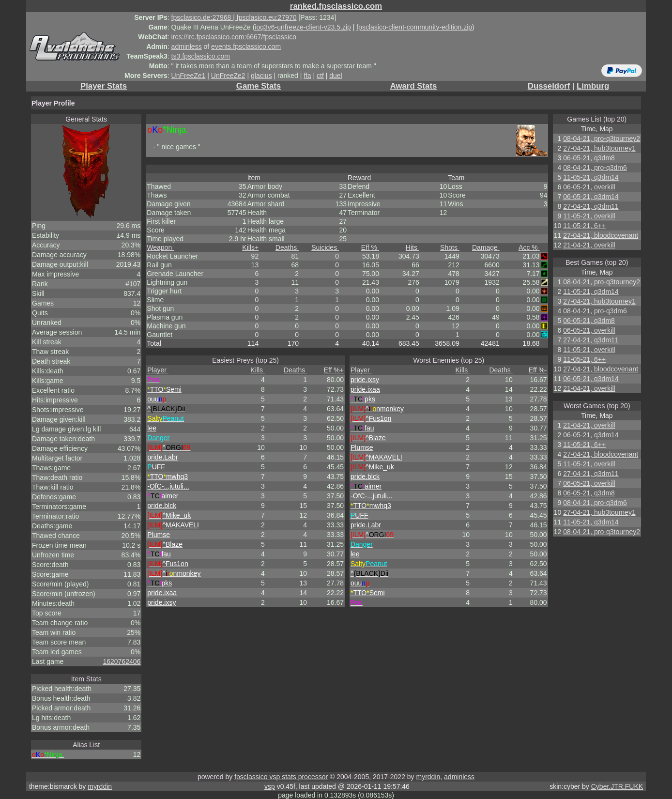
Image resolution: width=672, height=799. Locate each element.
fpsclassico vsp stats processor (281, 777)
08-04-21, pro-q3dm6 (595, 168)
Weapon (160, 247)
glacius (261, 76)
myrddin (428, 777)
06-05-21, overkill (589, 187)
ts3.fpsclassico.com (201, 56)
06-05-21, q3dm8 (589, 158)
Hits (412, 247)
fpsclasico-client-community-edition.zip (414, 27)
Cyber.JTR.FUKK (617, 786)
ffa (307, 76)
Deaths (287, 247)
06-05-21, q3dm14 (591, 197)
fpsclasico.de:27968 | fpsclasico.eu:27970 (234, 17)
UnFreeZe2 (228, 76)
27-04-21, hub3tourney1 (599, 148)
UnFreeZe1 (189, 76)
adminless (187, 46)
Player (158, 370)
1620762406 (122, 661)
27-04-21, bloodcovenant (601, 235)
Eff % (370, 247)
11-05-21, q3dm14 (591, 177)
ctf (320, 76)
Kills (250, 247)
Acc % (529, 247)
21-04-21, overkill (589, 245)
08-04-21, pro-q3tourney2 (602, 138)
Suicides (325, 247)
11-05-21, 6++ (584, 226)
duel (336, 76)
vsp (270, 786)
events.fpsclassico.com (246, 46)
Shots (450, 247)
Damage (486, 247)
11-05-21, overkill (589, 216)
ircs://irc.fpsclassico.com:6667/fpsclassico (234, 37)
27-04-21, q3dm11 (591, 206)
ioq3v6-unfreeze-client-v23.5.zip (303, 27)
